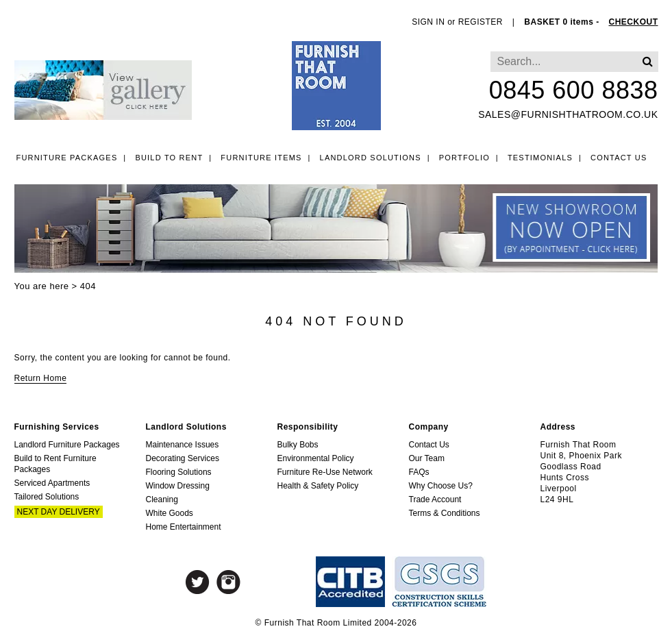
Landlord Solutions (371, 158)
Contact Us (619, 158)
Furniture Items (261, 158)
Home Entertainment (184, 527)
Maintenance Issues (183, 445)
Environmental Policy (316, 458)
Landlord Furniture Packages (67, 445)
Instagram (228, 582)
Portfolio (464, 158)
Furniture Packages (67, 158)
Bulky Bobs (298, 445)
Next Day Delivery (59, 512)
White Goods (170, 513)
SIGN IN (428, 22)
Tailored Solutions (47, 497)
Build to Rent (169, 158)
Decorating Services (183, 458)
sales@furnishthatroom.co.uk (568, 114)
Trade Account (435, 499)
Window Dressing (178, 486)
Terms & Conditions (445, 513)
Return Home (41, 378)
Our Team (427, 458)
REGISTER (481, 22)
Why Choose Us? (441, 486)
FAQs (419, 472)
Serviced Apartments (52, 483)
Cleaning (162, 499)
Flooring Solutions (179, 472)
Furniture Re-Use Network (325, 472)
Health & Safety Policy (318, 486)
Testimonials (540, 158)
